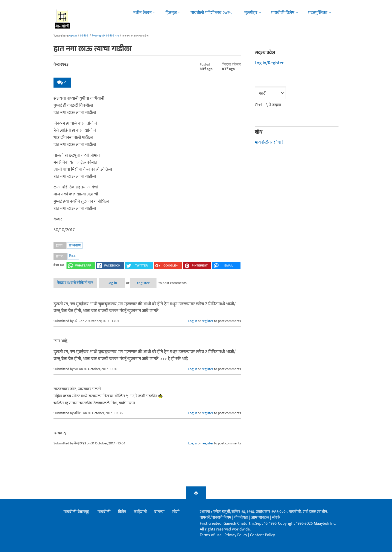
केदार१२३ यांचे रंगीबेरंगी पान (105, 36)
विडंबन (73, 256)
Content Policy (262, 535)
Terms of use (211, 535)
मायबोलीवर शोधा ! (269, 142)
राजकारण (75, 245)
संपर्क (276, 518)
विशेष (122, 512)
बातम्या (159, 512)
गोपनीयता (242, 518)
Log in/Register (269, 63)
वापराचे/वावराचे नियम (215, 518)
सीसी (176, 512)
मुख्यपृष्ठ (73, 36)
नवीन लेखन (142, 13)
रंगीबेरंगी (84, 36)
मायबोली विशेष (283, 13)
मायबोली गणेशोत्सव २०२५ (211, 13)
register (143, 283)
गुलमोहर (251, 13)
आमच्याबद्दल (261, 518)
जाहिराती (140, 512)
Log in (112, 283)
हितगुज (171, 13)
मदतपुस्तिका (318, 13)
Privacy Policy (236, 535)
